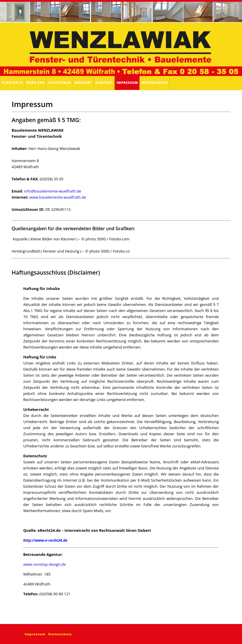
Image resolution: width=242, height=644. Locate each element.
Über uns (36, 82)
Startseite (12, 82)
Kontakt (104, 82)
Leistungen (60, 82)
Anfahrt (83, 82)
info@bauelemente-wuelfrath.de (53, 191)
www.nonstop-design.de (45, 564)
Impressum (127, 82)
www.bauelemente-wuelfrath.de (58, 197)
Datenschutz (155, 82)
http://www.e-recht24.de (45, 540)
